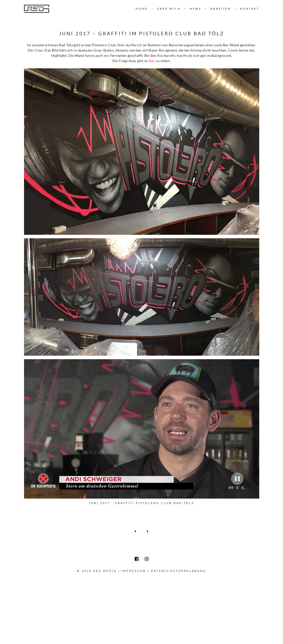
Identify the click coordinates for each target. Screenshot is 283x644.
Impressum (134, 571)
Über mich (169, 9)
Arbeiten (221, 9)
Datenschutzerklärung (179, 571)
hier (152, 61)
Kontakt (250, 9)
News (196, 9)
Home (142, 9)
